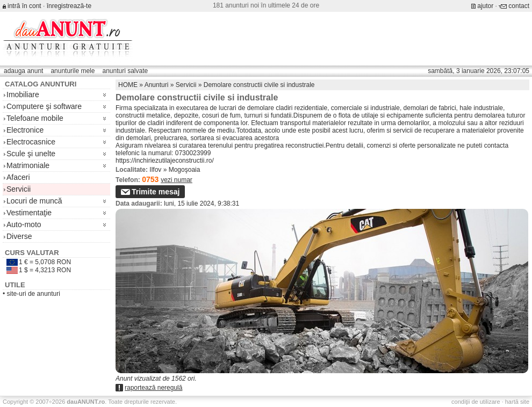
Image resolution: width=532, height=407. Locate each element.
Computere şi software (44, 106)
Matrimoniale (28, 165)
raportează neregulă (153, 388)
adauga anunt (23, 71)
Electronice (25, 130)
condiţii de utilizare (476, 402)
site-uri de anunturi (34, 294)
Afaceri (18, 177)
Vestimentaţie (29, 213)
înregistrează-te (69, 6)
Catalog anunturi (41, 84)
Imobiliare (23, 95)
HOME (128, 85)
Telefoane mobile (35, 118)
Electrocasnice (31, 142)
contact (519, 6)
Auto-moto (24, 224)
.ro (86, 402)
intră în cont (24, 6)
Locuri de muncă (34, 201)
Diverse (19, 236)
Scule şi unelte (31, 154)
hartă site (517, 402)
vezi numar (177, 180)
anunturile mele (73, 71)
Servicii (19, 189)
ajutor (485, 6)
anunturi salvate (125, 71)
